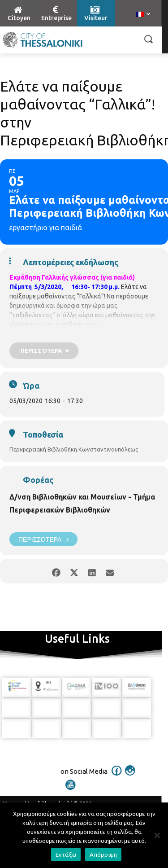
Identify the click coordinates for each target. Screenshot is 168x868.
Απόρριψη (103, 855)
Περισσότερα (43, 539)
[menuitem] (143, 15)
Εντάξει (66, 855)
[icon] (116, 776)
